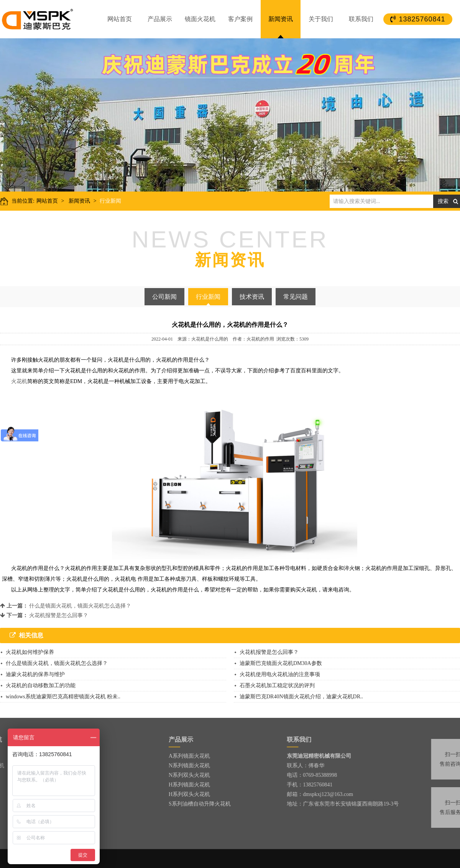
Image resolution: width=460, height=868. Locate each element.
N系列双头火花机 (189, 775)
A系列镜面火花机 (189, 756)
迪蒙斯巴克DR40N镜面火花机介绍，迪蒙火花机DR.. (301, 697)
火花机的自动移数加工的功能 (41, 685)
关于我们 (321, 19)
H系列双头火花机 (189, 794)
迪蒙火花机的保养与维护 (35, 674)
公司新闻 (164, 297)
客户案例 (240, 19)
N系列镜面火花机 (189, 766)
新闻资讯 (281, 19)
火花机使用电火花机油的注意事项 (280, 674)
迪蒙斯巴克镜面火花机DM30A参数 (281, 663)
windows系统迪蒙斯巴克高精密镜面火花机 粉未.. (63, 697)
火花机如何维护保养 (30, 652)
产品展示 (160, 19)
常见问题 (296, 297)
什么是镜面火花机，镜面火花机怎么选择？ (80, 606)
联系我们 (361, 19)
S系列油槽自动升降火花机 (200, 804)
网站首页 (120, 19)
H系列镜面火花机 (189, 785)
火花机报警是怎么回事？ (59, 615)
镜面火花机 (200, 19)
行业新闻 (110, 201)
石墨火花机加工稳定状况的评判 (277, 685)
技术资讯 (252, 297)
